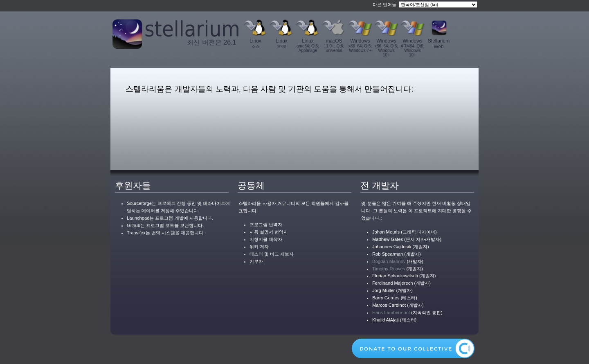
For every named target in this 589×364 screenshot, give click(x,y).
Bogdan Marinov (389, 261)
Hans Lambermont (391, 312)
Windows (360, 45)
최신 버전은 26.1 (211, 42)
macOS (334, 45)
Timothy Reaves (389, 269)
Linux (256, 44)
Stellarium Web (439, 44)
